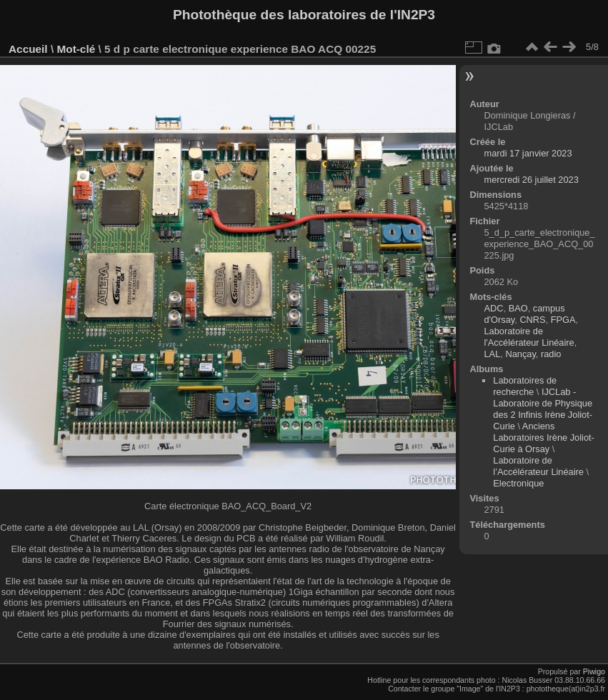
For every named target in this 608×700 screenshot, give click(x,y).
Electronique (518, 483)
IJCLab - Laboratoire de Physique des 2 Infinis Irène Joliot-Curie (543, 409)
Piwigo (594, 671)
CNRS (532, 320)
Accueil (28, 49)
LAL (493, 354)
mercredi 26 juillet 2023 (532, 180)
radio (551, 354)
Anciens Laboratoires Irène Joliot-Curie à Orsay (544, 437)
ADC (494, 308)
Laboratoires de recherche (525, 386)
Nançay (520, 354)
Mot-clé (76, 49)
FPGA (563, 320)
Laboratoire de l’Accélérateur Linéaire (538, 466)
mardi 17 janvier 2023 (528, 153)
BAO (518, 308)
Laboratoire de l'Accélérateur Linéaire (529, 337)
